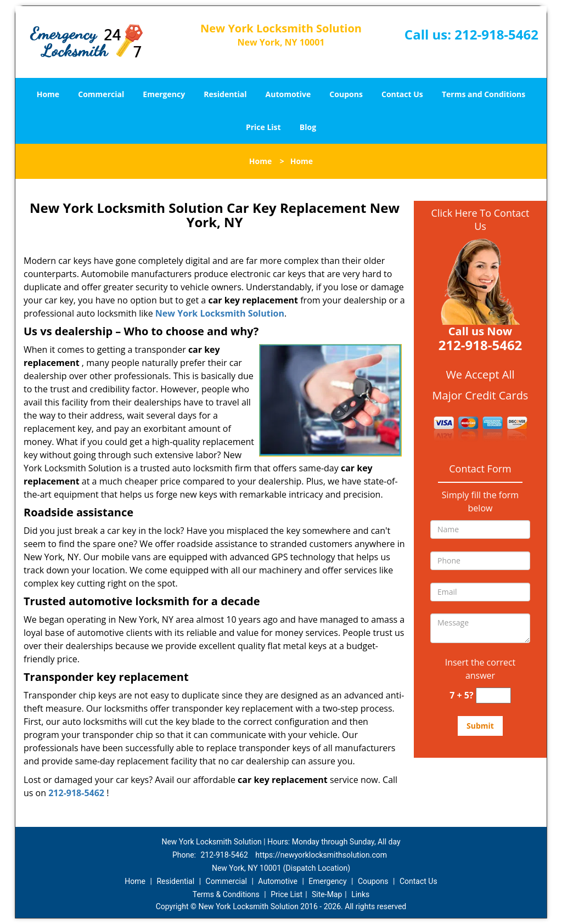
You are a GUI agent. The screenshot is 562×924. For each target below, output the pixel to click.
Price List (263, 127)
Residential (225, 94)
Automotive (288, 94)
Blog (308, 127)
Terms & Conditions (226, 894)
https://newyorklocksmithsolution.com (321, 855)
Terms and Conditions (484, 94)
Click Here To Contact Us (480, 219)
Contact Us (402, 94)
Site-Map (327, 894)
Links (360, 894)
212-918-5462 (496, 34)
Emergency (164, 94)
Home (48, 94)
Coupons (346, 94)
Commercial (101, 94)
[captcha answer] (493, 695)
